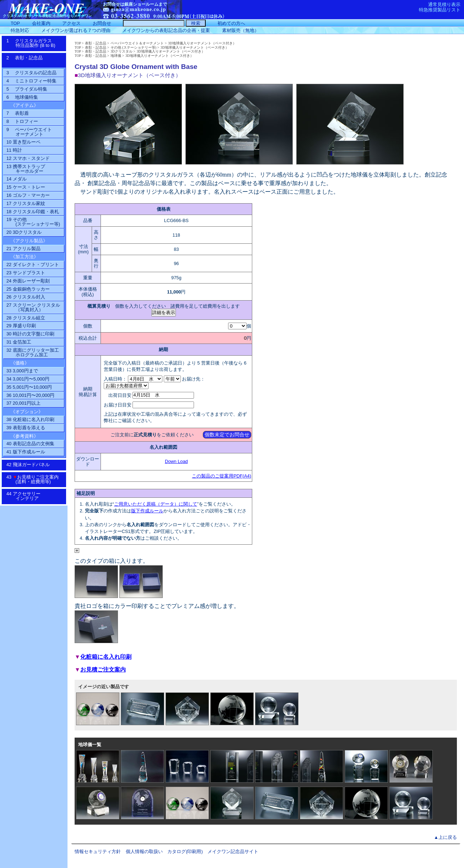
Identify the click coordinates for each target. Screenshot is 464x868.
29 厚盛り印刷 (21, 326)
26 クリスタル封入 (26, 297)
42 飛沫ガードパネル (30, 465)
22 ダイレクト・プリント (33, 265)
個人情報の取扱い (144, 851)
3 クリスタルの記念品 (31, 73)
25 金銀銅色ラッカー (28, 289)
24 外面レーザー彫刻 (28, 281)
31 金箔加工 (19, 342)
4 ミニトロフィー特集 (31, 81)
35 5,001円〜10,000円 (29, 387)
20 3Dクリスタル (24, 232)
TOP (78, 43)
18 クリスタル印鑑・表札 (33, 212)
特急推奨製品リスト (440, 10)
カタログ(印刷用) (185, 851)
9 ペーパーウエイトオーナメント (29, 132)
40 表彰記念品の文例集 (30, 444)
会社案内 (41, 23)
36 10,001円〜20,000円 (30, 395)
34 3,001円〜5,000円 (28, 379)
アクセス (71, 23)
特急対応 (20, 30)
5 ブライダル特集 (27, 89)
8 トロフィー (22, 121)
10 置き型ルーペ (23, 142)
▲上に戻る (445, 837)
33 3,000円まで (22, 371)
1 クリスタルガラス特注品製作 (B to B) (33, 43)
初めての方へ (231, 23)
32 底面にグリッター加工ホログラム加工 (33, 352)
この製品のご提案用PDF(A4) (222, 476)
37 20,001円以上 (23, 403)
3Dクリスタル (122, 51)
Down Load (176, 461)
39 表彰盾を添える (26, 428)
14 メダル (17, 179)
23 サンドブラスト (26, 273)
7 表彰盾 (18, 113)
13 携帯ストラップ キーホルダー (26, 169)
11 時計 (14, 150)
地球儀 (116, 56)
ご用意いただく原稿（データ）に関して (156, 504)
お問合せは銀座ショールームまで (135, 4)
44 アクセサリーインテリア (27, 496)
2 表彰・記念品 (32, 60)
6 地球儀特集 (22, 97)
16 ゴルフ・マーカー (28, 195)
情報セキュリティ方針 (98, 851)
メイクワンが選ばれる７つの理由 (76, 30)
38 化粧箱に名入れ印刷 (30, 419)
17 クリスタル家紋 (26, 203)
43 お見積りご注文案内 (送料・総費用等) (35, 479)
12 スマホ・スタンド (28, 158)
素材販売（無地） (241, 30)
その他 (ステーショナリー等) (133, 47)
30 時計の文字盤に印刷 (30, 334)
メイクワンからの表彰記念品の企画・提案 (166, 30)
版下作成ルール (147, 511)
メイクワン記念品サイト (233, 851)
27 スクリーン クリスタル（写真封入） (33, 307)
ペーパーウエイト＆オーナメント (137, 43)
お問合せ (102, 23)
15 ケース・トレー (26, 187)
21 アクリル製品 (23, 249)
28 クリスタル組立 (26, 318)
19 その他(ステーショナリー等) (33, 222)
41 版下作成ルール (26, 452)
